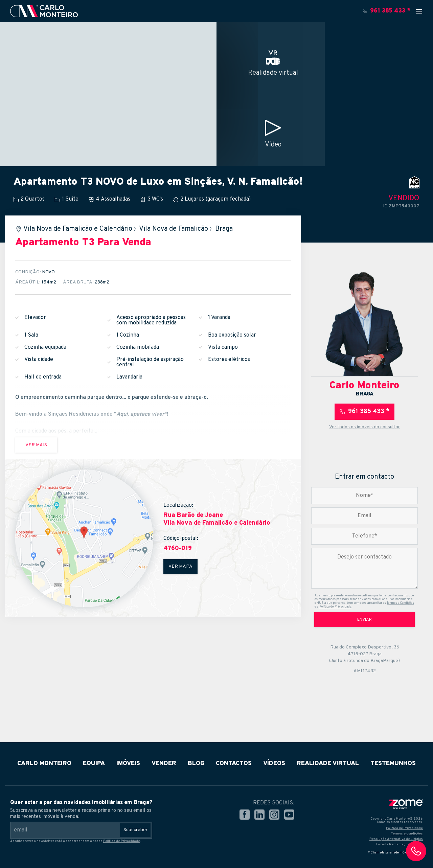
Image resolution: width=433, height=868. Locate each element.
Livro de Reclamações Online (399, 844)
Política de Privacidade (335, 607)
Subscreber (135, 830)
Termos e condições (407, 834)
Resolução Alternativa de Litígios (396, 839)
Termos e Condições (400, 603)
